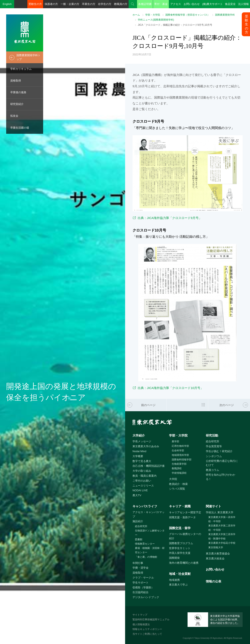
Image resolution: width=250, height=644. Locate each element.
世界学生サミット (180, 548)
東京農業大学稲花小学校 (222, 543)
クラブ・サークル (143, 578)
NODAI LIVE (140, 490)
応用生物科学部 (180, 446)
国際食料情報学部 (182, 460)
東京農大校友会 (215, 558)
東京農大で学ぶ (178, 585)
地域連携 (174, 580)
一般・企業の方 (70, 4)
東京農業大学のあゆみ (146, 446)
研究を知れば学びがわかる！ (221, 477)
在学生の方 (105, 4)
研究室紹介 (17, 104)
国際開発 (174, 558)
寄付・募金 (161, 4)
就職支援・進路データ (182, 517)
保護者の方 (51, 4)
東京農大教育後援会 (218, 554)
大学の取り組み (142, 471)
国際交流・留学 (180, 528)
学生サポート (141, 583)
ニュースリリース (143, 486)
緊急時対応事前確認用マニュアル (151, 620)
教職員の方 (121, 4)
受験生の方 (35, 4)
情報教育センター (145, 544)
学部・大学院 (153, 15)
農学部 (175, 441)
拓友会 (14, 116)
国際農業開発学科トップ (28, 57)
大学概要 (138, 456)
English (7, 4)
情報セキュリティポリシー (147, 629)
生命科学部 (178, 451)
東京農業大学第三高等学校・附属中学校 (222, 536)
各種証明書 (145, 4)
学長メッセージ (142, 441)
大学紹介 (139, 435)
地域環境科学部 (180, 455)
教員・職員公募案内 (145, 476)
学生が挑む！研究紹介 (219, 451)
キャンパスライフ (145, 506)
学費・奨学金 (141, 568)
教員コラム (213, 470)
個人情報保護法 (141, 624)
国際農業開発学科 (225, 15)
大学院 (173, 479)
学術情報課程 (179, 473)
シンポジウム (214, 456)
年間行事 (138, 563)
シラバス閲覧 (177, 489)
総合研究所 (213, 441)
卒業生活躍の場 (20, 128)
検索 (133, 4)
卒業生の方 (89, 4)
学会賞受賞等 (214, 446)
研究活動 (212, 435)
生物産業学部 (179, 464)
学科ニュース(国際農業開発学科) (156, 20)
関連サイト (214, 506)
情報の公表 (214, 581)
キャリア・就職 (180, 506)
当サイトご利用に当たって (147, 634)
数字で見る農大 (142, 461)
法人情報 (243, 4)
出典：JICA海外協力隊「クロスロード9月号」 (170, 218)
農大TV (137, 495)
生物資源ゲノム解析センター (150, 533)
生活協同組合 (141, 592)
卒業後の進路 (18, 92)
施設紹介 (138, 521)
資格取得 (16, 81)
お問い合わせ (192, 4)
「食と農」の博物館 (146, 557)
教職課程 (177, 468)
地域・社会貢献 (180, 574)
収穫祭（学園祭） (143, 588)
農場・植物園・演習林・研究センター (150, 550)
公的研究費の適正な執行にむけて (222, 463)
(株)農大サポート (212, 4)
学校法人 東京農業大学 (220, 512)
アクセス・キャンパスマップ (149, 514)
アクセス (176, 4)
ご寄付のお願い (142, 481)
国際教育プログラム (181, 543)
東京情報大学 (216, 547)
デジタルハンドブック (146, 597)
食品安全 (230, 4)
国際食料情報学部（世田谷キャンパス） (188, 15)
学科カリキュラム (21, 69)
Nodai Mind (139, 451)
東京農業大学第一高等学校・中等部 (222, 519)
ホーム (136, 15)
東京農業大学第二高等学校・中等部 (222, 528)
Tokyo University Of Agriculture (209, 638)
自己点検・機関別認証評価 (149, 466)
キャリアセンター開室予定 (185, 512)
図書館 (139, 539)
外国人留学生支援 (180, 553)
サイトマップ (140, 615)
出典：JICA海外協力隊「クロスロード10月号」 (171, 388)
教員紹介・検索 (178, 484)
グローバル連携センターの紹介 (185, 536)
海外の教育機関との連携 (184, 563)
